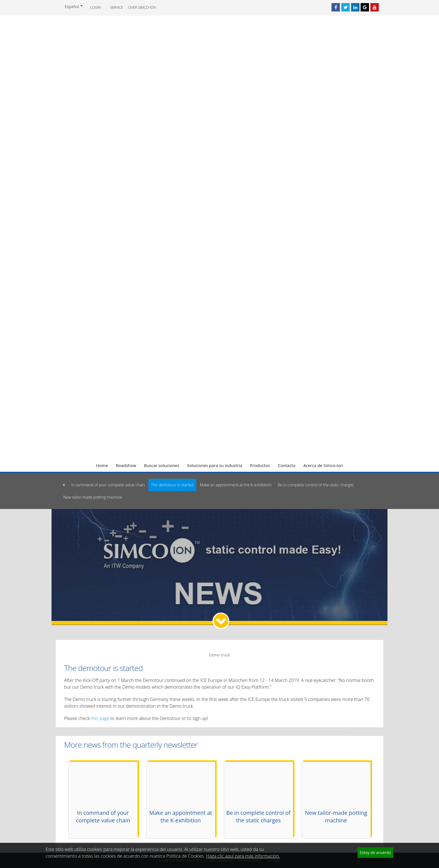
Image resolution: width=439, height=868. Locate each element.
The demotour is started (172, 485)
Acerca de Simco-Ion (323, 465)
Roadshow (126, 465)
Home (102, 465)
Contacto (287, 465)
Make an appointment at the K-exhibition (236, 485)
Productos (260, 465)
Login (95, 7)
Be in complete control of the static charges (316, 485)
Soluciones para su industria (215, 465)
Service (117, 7)
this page (100, 718)
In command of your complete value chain (108, 485)
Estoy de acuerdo (375, 852)
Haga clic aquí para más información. (243, 856)
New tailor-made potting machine (93, 497)
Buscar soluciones (162, 465)
